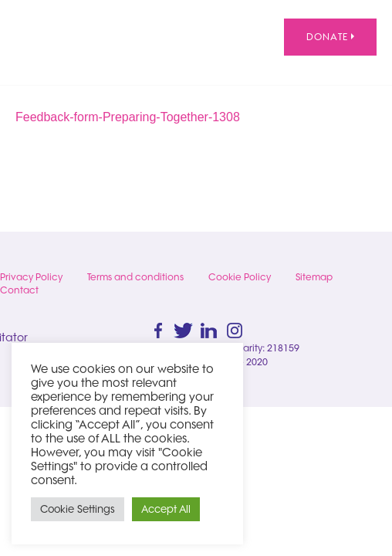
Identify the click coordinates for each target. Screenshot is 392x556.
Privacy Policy (31, 277)
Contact (19, 290)
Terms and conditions (135, 277)
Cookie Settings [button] (78, 509)
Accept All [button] (166, 509)
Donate (330, 37)
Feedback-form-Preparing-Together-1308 (128, 117)
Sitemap (314, 277)
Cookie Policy (240, 277)
